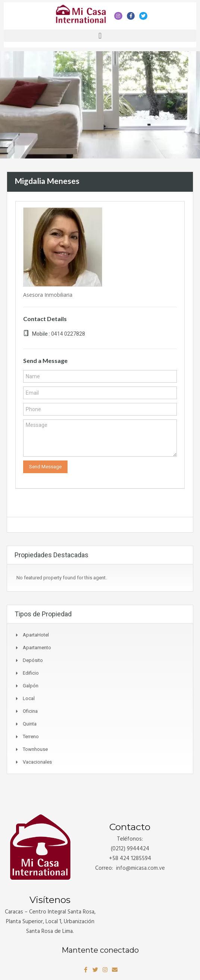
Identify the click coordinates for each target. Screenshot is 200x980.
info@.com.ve (140, 868)
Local (29, 698)
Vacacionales (37, 762)
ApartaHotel (36, 635)
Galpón (31, 686)
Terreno (31, 736)
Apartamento (37, 648)
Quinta (30, 724)
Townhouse (35, 749)
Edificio (31, 673)
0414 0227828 (68, 334)
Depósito (33, 660)
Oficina (30, 711)
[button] (100, 36)
